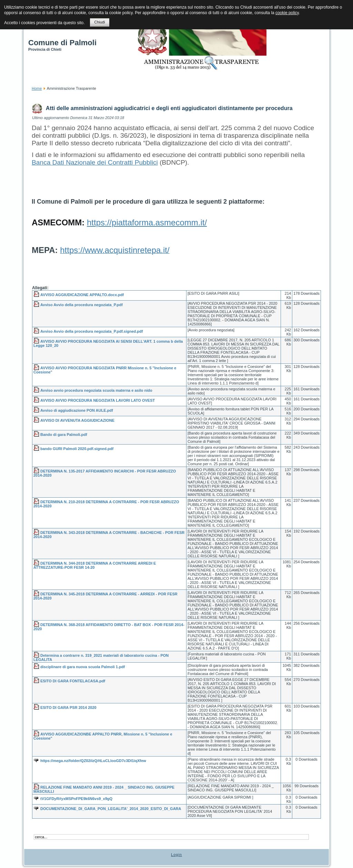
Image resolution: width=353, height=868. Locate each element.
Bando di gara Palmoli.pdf (64, 435)
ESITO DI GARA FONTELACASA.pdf (73, 681)
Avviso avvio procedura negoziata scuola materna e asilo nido (96, 390)
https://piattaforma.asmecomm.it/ (147, 222)
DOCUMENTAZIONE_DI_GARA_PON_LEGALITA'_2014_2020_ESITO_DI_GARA (111, 809)
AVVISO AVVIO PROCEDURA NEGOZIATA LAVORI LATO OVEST (98, 400)
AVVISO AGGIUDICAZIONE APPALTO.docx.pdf (82, 295)
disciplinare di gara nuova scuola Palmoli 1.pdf (83, 667)
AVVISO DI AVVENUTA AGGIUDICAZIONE (77, 420)
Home (37, 88)
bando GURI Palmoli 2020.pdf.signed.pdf (77, 449)
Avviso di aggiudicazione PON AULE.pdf (77, 410)
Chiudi (99, 22)
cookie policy (287, 13)
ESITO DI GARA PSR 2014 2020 (68, 708)
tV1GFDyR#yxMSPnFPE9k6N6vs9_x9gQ (76, 799)
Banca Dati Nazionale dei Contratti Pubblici (95, 162)
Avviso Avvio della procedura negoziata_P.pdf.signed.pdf (92, 331)
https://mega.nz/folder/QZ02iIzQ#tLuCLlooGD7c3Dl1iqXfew (93, 761)
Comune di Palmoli (62, 43)
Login (176, 855)
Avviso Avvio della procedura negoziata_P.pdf (82, 305)
